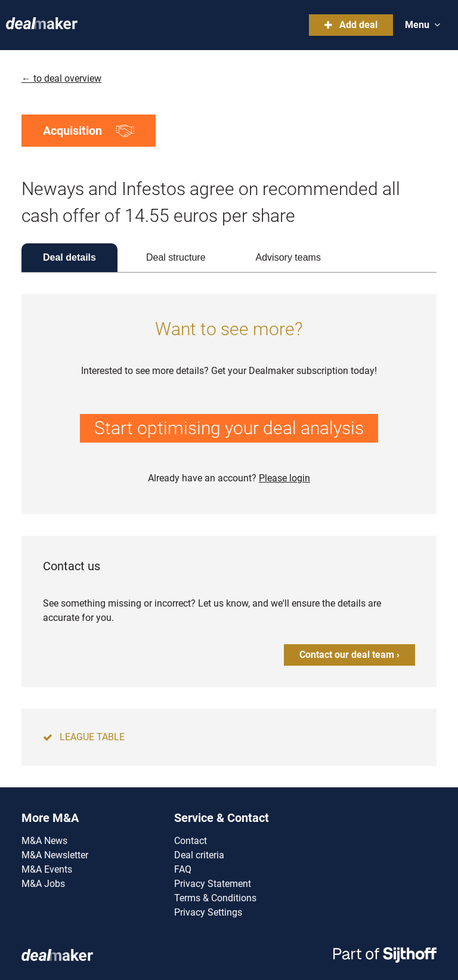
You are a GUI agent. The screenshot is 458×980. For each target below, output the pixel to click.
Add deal (351, 25)
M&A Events (47, 869)
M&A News (44, 841)
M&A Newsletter (55, 855)
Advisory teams (288, 257)
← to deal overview (61, 78)
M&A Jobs (43, 884)
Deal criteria (199, 855)
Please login (284, 478)
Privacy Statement (213, 884)
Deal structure (176, 257)
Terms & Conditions (215, 898)
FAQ (183, 869)
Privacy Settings (208, 912)
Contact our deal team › (349, 655)
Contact (191, 841)
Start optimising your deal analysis (229, 428)
